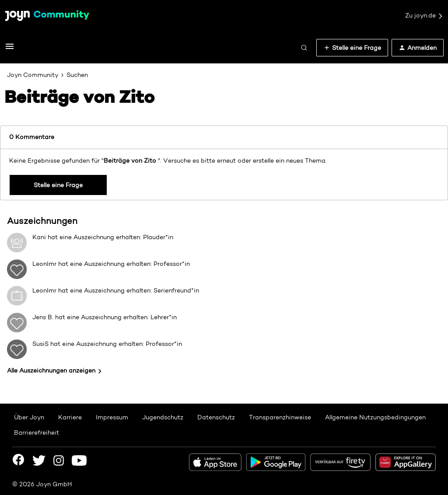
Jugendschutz (163, 417)
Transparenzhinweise (280, 417)
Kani (39, 237)
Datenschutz (216, 417)
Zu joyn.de (424, 16)
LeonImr (44, 264)
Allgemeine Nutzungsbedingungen (375, 417)
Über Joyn (29, 417)
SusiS (40, 344)
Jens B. (43, 317)
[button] (10, 49)
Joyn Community (33, 75)
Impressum (112, 417)
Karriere (70, 417)
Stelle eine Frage (58, 185)
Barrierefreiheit (37, 432)
